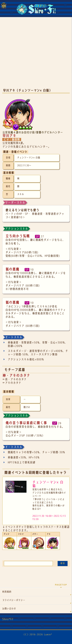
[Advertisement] (36, 56)
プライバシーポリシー (14, 600)
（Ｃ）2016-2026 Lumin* (37, 635)
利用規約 (7, 592)
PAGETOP (61, 585)
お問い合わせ (9, 609)
